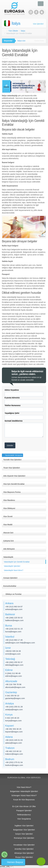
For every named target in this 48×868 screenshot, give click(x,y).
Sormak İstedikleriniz (14, 421)
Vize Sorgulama (24, 819)
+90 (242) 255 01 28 (14, 707)
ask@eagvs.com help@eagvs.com (20, 643)
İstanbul (10, 637)
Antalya (10, 703)
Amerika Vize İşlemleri (24, 849)
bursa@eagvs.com (13, 632)
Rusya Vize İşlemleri (24, 857)
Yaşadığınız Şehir (12, 413)
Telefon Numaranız (13, 405)
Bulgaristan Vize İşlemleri (24, 830)
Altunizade (11, 681)
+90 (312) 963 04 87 (14, 607)
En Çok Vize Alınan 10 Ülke (24, 806)
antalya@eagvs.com (14, 709)
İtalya (16, 23)
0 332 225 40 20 (12, 718)
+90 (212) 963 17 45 (14, 640)
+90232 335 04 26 (13, 651)
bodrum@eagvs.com (14, 765)
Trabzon (10, 748)
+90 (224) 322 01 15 (14, 629)
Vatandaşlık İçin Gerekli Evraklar (17, 562)
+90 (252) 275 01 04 (14, 762)
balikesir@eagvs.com (14, 620)
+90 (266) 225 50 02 (14, 618)
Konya (9, 715)
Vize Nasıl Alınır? (24, 787)
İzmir (8, 648)
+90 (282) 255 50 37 (14, 662)
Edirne (9, 670)
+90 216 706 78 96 (13, 684)
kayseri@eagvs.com (14, 732)
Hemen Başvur (15, 862)
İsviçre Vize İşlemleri (24, 834)
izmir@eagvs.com (13, 654)
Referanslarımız (24, 815)
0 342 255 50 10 (12, 696)
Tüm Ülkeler (13, 31)
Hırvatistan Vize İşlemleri (24, 845)
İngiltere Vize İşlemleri (24, 826)
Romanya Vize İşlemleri (24, 838)
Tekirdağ (10, 659)
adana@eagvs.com (14, 743)
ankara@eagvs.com (14, 609)
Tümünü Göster (39, 41)
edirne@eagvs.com (14, 676)
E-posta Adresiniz (12, 398)
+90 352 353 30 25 (13, 729)
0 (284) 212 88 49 (13, 673)
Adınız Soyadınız (12, 390)
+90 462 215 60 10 (13, 751)
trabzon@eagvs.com (14, 754)
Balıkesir (10, 614)
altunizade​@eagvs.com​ (15, 687)
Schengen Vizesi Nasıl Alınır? (24, 795)
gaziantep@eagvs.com (15, 698)
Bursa (9, 626)
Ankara (9, 603)
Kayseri (10, 726)
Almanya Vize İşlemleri (24, 853)
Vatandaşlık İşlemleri (12, 566)
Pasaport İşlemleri (24, 810)
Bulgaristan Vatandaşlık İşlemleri (24, 791)
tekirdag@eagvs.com (14, 665)
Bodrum (10, 759)
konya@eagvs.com (13, 721)
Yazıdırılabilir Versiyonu (13, 455)
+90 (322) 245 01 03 (14, 740)
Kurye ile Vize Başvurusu (24, 800)
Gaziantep (11, 692)
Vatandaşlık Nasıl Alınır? (14, 570)
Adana (9, 737)
